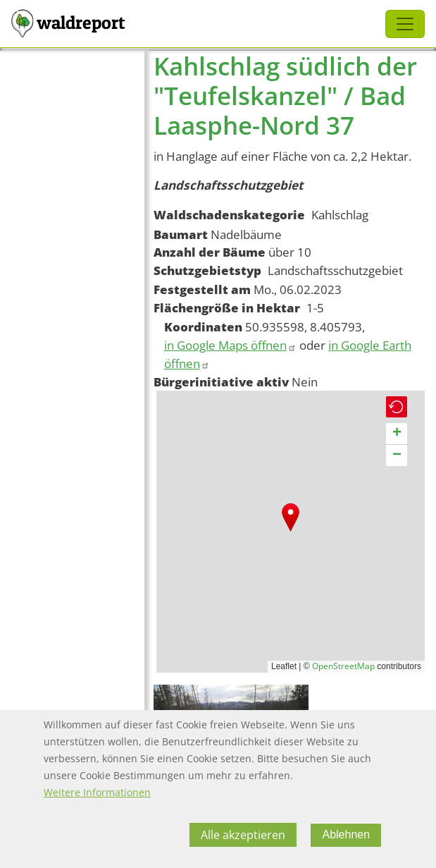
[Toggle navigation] (405, 24)
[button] (291, 517)
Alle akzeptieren (243, 835)
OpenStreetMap (343, 666)
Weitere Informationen (97, 792)
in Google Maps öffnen (230, 345)
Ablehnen (346, 835)
